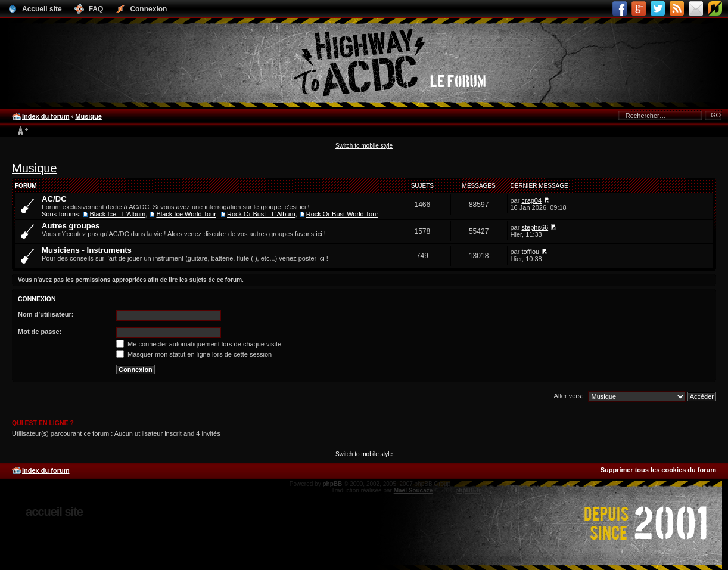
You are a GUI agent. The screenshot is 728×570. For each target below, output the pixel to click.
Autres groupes (71, 226)
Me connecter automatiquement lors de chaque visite (199, 344)
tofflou (530, 252)
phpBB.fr (468, 490)
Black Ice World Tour (186, 214)
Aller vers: (569, 396)
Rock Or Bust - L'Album (261, 214)
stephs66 (535, 227)
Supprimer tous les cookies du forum (658, 470)
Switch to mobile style (364, 146)
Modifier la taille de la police (21, 131)
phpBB (332, 484)
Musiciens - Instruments (87, 250)
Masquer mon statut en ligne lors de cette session (194, 354)
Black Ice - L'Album (117, 214)
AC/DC (54, 199)
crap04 (531, 200)
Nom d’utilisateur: (46, 314)
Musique (88, 116)
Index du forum (46, 116)
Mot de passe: (40, 332)
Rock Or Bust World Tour (342, 214)
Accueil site (54, 512)
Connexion (37, 299)
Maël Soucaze (413, 490)
